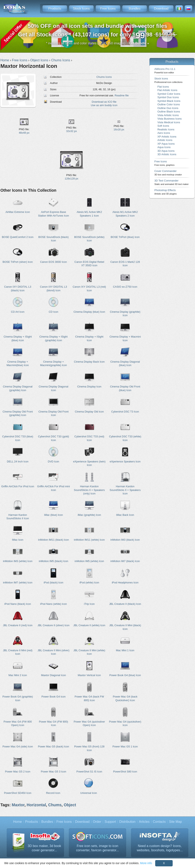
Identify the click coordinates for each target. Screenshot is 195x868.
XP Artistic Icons (167, 137)
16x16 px (119, 129)
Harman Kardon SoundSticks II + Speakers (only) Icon (89, 490)
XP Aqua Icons (166, 144)
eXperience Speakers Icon (125, 462)
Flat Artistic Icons (167, 90)
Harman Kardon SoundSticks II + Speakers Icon (125, 490)
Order (97, 822)
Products (55, 8)
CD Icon (54, 312)
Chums (55, 805)
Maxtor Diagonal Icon (53, 675)
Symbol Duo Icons (168, 97)
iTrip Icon (89, 604)
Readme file (122, 95)
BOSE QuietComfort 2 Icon (18, 237)
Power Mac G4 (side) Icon (18, 746)
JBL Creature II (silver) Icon (54, 625)
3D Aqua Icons (166, 151)
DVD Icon (54, 462)
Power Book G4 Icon (54, 697)
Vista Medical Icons (169, 122)
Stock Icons (81, 8)
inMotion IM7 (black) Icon (125, 561)
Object (70, 805)
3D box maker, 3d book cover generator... (44, 848)
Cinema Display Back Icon (89, 362)
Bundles (135, 8)
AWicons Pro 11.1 (165, 71)
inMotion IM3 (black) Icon (125, 540)
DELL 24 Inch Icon (18, 462)
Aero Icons (164, 133)
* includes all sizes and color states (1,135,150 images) (98, 43)
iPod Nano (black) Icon (18, 604)
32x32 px (72, 131)
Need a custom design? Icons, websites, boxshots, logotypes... (160, 848)
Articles (144, 822)
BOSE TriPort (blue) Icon (125, 237)
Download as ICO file (104, 102)
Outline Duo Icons (168, 108)
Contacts (159, 822)
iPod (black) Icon (53, 583)
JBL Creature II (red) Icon (18, 625)
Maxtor (18, 805)
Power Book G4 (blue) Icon (125, 675)
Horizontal (36, 805)
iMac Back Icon (125, 515)
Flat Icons (163, 87)
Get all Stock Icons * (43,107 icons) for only (98, 31)
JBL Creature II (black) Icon (125, 604)
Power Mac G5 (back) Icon (54, 746)
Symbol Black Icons (169, 101)
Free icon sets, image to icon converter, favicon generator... (98, 848)
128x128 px (72, 179)
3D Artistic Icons (167, 154)
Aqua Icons (164, 147)
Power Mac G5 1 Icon (125, 746)
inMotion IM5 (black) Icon (54, 561)
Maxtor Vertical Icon (89, 675)
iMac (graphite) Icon (89, 515)
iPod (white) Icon (89, 583)
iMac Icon (18, 540)
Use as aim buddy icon (104, 105)
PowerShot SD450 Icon (18, 793)
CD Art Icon (18, 312)
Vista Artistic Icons (168, 115)
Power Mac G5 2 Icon (18, 772)
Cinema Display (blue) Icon (89, 312)
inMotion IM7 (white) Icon (18, 583)
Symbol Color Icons (169, 94)
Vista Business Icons (170, 119)
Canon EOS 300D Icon (53, 262)
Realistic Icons (166, 129)
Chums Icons (104, 77)
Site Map (175, 822)
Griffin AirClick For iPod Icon (18, 486)
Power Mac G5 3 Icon (54, 772)
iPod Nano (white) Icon (54, 604)
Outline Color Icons (169, 104)
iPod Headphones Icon (125, 583)
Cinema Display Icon (89, 387)
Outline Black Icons (169, 112)
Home (18, 822)
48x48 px (24, 133)
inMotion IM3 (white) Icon (18, 561)
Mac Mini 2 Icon (18, 675)
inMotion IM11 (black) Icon (53, 540)
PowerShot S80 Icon (125, 772)
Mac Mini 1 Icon (125, 650)
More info (146, 863)
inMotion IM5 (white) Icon (89, 561)
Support (110, 822)
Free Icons (108, 8)
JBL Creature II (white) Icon (89, 625)
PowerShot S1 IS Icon (89, 772)
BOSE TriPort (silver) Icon (18, 262)
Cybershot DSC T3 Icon (125, 412)
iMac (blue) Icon (53, 515)
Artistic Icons (165, 140)
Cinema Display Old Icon (89, 412)
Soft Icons (163, 126)
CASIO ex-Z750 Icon (125, 287)
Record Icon (53, 793)
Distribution (127, 822)
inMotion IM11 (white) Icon (89, 540)
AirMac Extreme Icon (18, 212)
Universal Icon (89, 793)
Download (161, 8)
